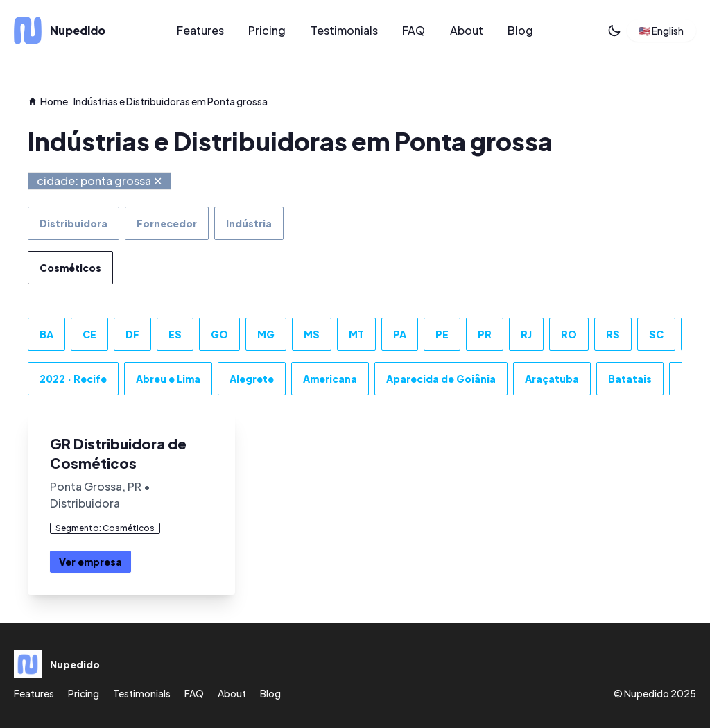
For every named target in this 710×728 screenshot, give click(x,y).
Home (48, 101)
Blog (520, 30)
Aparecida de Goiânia (441, 379)
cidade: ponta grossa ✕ (99, 181)
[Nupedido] (82, 31)
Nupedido (647, 693)
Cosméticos (70, 268)
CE (89, 334)
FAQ (414, 30)
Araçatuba (552, 379)
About (467, 30)
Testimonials (344, 30)
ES (175, 334)
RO (569, 334)
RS (613, 334)
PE (442, 334)
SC (656, 334)
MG (266, 334)
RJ (526, 334)
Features (200, 30)
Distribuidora (73, 223)
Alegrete (252, 379)
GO (219, 334)
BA (46, 334)
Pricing (267, 30)
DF (132, 334)
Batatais (630, 379)
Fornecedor (167, 223)
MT (356, 334)
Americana (330, 379)
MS (312, 334)
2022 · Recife (73, 379)
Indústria (249, 223)
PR (485, 334)
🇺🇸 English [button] (661, 31)
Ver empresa (90, 562)
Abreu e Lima (168, 379)
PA (400, 334)
